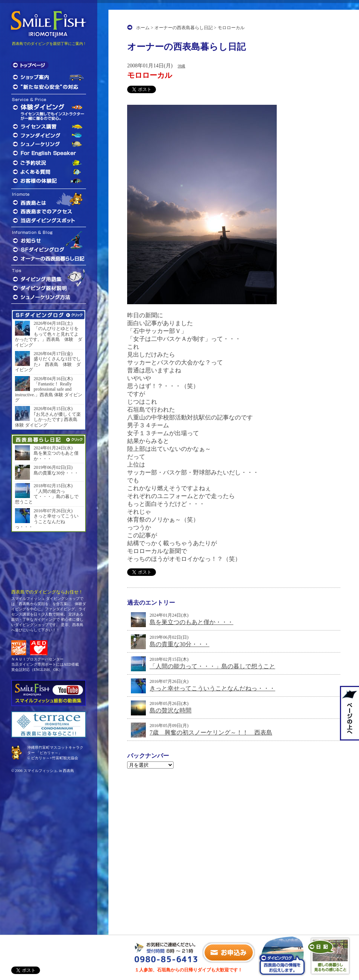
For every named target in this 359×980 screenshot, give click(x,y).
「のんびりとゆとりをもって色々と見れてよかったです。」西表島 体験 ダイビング (49, 337)
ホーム (143, 28)
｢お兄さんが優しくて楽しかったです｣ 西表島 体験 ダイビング (48, 420)
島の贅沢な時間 (171, 710)
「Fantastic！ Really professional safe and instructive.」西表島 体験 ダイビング (49, 392)
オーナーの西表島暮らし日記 (184, 28)
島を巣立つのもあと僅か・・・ (191, 622)
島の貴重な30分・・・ (179, 644)
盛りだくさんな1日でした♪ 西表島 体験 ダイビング (48, 364)
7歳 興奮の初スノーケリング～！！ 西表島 (211, 732)
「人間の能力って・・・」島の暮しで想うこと (212, 666)
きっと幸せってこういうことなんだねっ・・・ (212, 688)
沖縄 (181, 66)
